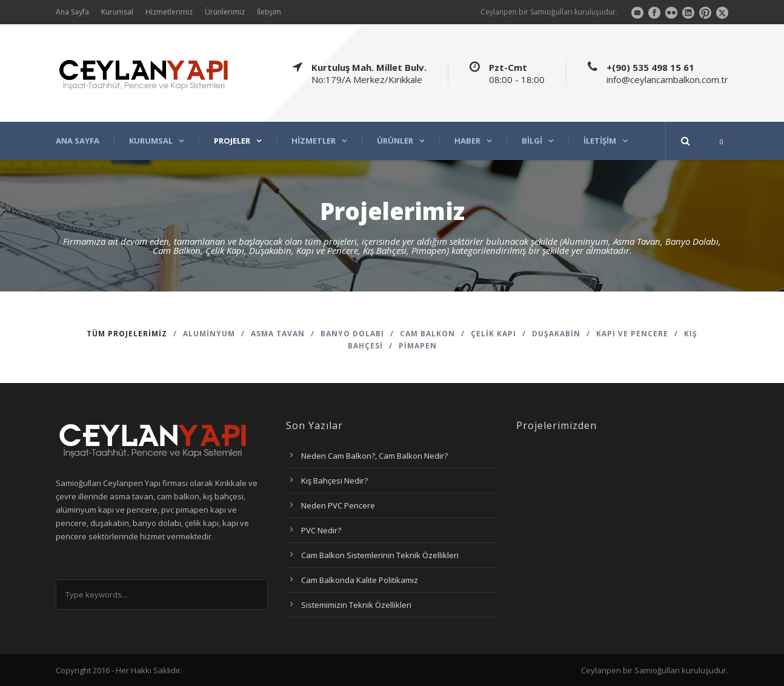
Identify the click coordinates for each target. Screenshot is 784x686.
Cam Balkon (427, 334)
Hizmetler (314, 141)
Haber (467, 141)
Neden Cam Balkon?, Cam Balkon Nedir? (374, 456)
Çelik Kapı (493, 334)
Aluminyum (209, 334)
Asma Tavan (278, 334)
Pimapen (418, 346)
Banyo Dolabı (352, 334)
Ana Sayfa (72, 12)
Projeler (232, 141)
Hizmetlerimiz (169, 12)
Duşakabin (556, 334)
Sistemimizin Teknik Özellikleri (356, 605)
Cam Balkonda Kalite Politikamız (360, 580)
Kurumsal (117, 12)
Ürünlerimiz (225, 12)
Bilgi (532, 141)
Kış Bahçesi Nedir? (334, 481)
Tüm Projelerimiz (127, 334)
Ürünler (395, 141)
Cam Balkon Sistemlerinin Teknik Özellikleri (380, 555)
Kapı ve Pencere (632, 334)
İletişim (269, 12)
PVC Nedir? (321, 530)
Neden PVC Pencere (338, 505)
